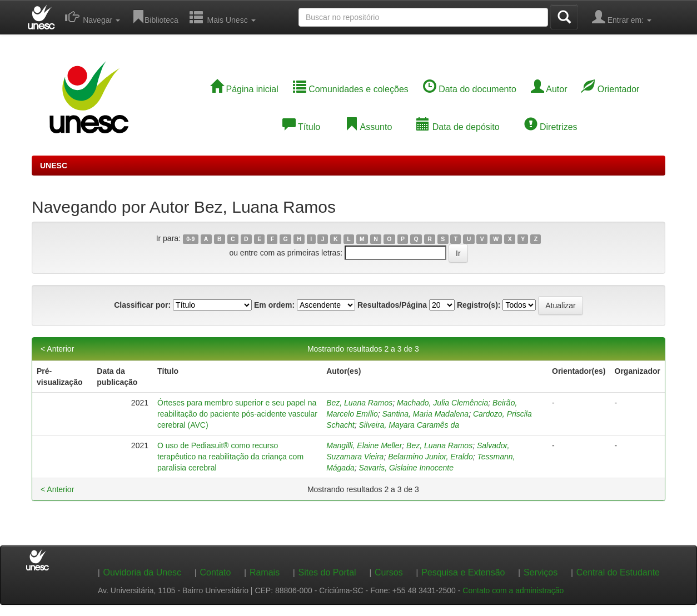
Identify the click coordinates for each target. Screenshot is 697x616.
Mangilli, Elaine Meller (364, 445)
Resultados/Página (392, 305)
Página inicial (244, 89)
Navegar (93, 17)
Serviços (541, 572)
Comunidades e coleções (351, 89)
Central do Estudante (618, 572)
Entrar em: (622, 17)
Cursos (389, 572)
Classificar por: (142, 305)
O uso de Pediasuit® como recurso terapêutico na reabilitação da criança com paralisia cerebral (230, 457)
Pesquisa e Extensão (463, 572)
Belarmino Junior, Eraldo (430, 457)
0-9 (190, 239)
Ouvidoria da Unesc (142, 572)
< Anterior (57, 349)
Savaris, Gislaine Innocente (406, 468)
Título (301, 127)
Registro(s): (479, 305)
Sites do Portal (327, 572)
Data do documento (470, 89)
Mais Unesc (223, 17)
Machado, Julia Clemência (442, 403)
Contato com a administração (513, 590)
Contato (215, 572)
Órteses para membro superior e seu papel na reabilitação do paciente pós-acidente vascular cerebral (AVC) (237, 414)
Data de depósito (458, 127)
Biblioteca (155, 17)
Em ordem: (274, 305)
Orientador (610, 89)
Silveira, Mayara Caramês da (409, 425)
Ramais (265, 572)
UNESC (54, 166)
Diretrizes (551, 127)
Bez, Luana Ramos (359, 403)
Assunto (368, 127)
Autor (549, 89)
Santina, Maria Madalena (426, 414)
